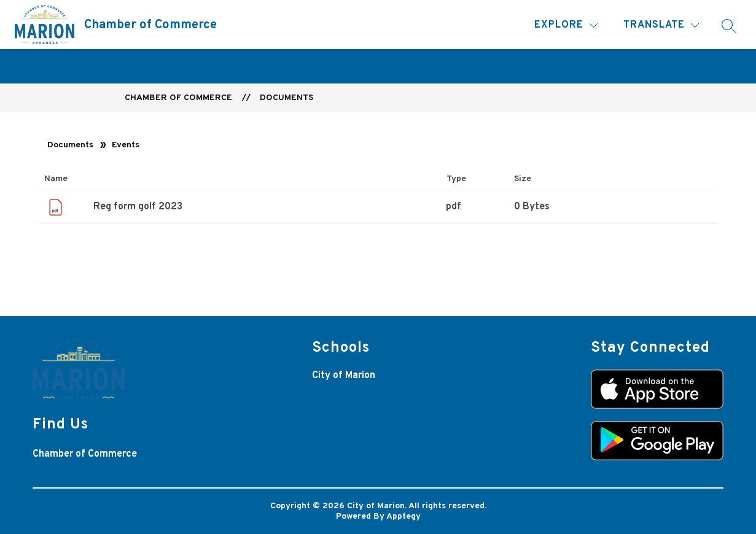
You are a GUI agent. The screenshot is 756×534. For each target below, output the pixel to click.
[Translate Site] (661, 25)
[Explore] (566, 25)
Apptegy (403, 517)
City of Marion (344, 376)
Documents (286, 98)
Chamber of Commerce (178, 98)
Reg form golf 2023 (138, 207)
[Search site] (729, 26)
